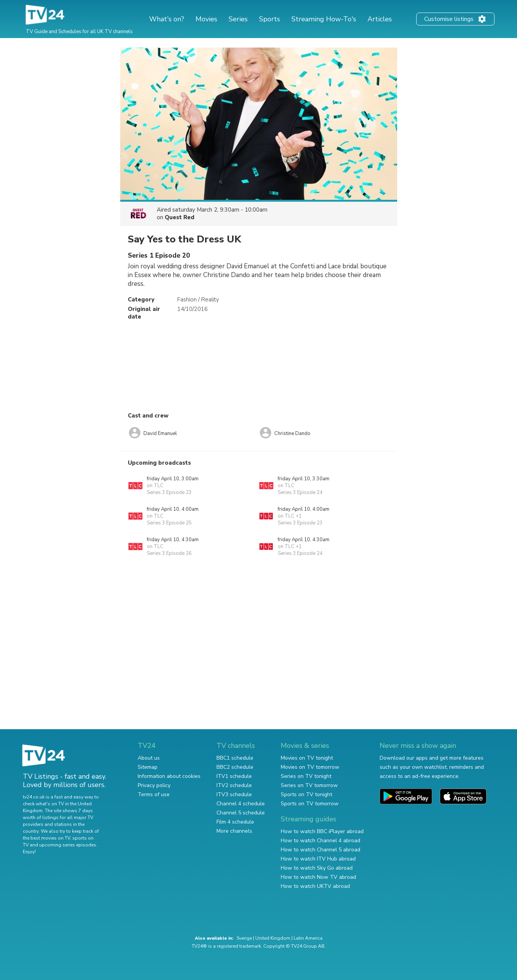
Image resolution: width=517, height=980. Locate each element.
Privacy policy (154, 785)
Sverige (244, 938)
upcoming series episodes (68, 845)
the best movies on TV (46, 838)
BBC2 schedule (235, 767)
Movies (206, 19)
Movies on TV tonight (307, 758)
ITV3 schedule (234, 794)
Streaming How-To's (324, 19)
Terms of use (154, 794)
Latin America (308, 938)
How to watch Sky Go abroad (317, 868)
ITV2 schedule (234, 785)
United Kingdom (273, 938)
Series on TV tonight (306, 776)
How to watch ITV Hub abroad (318, 859)
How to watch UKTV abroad (315, 886)
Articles (380, 19)
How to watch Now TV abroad (318, 877)
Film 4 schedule (235, 822)
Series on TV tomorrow (309, 785)
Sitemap (148, 767)
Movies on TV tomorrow (310, 767)
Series (238, 19)
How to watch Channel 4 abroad (321, 841)
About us (149, 758)
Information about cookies (169, 776)
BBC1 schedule (235, 758)
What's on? (167, 19)
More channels (234, 831)
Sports (270, 19)
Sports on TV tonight (306, 794)
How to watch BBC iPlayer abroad (322, 831)
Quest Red (180, 217)
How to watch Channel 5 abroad (321, 850)
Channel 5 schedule (241, 813)
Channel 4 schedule (241, 804)
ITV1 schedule (234, 776)
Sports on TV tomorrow (310, 804)
